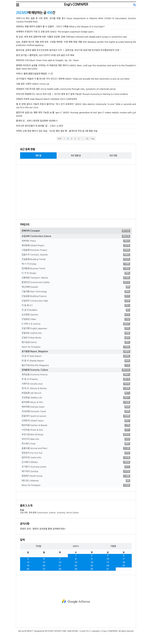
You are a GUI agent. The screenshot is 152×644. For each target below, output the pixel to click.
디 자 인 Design (76, 273)
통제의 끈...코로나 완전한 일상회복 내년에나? (37, 121)
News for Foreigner (76, 347)
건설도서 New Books (76, 338)
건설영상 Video (76, 319)
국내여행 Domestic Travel (76, 411)
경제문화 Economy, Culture (76, 370)
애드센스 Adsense (76, 481)
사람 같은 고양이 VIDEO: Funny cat (33, 84)
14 (60, 562)
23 (92, 566)
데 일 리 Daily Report (76, 356)
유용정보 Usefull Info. (76, 333)
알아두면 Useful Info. (76, 458)
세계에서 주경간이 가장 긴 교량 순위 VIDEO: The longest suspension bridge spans (55, 32)
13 (44, 562)
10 (108, 559)
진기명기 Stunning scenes (76, 467)
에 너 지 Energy (76, 264)
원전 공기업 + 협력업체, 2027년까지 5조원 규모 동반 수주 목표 (45, 55)
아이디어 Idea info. (76, 439)
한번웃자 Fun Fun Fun (76, 453)
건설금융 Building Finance (76, 296)
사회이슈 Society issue (76, 384)
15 (76, 562)
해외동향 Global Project (76, 246)
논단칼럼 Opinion (76, 315)
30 (92, 569)
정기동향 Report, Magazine (76, 352)
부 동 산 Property (76, 379)
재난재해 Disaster (76, 287)
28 (60, 569)
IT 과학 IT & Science (76, 324)
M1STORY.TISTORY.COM (55, 631)
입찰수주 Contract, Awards (76, 255)
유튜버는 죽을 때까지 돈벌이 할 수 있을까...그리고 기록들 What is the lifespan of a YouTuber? (60, 27)
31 (108, 569)
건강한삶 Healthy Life (76, 398)
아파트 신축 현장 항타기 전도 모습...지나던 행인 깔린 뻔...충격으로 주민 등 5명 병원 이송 (57, 131)
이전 (59, 139)
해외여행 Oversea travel (76, 407)
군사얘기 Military (76, 462)
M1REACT (29, 631)
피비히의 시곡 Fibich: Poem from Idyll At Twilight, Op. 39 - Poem (48, 60)
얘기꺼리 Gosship (76, 471)
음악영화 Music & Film (76, 402)
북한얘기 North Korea (76, 476)
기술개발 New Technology (76, 292)
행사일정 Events (76, 342)
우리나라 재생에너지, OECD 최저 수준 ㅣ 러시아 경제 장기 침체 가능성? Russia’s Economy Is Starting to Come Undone (72, 94)
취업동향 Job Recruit (76, 393)
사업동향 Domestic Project (76, 250)
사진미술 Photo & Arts (76, 430)
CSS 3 (88, 631)
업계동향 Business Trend (76, 269)
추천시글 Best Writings (76, 435)
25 (124, 566)
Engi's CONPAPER (76, 4)
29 (76, 569)
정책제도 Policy (76, 241)
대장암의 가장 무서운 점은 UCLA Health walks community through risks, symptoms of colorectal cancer (66, 89)
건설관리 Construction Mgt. (76, 301)
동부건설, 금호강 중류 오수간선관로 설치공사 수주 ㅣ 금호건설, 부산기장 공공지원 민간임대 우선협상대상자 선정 (68, 50)
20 (44, 566)
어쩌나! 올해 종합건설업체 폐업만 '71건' (35, 74)
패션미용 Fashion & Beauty (76, 425)
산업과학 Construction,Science (76, 236)
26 (28, 569)
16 (92, 562)
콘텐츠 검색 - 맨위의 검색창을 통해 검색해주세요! (43, 529)
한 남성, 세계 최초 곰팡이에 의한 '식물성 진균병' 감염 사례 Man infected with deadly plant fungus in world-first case (71, 37)
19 (28, 566)
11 (124, 559)
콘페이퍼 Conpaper (76, 231)
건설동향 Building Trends (76, 259)
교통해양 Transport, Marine (76, 278)
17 (108, 562)
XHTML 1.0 (76, 631)
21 (60, 566)
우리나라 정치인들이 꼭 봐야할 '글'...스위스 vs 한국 (40, 126)
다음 (93, 139)
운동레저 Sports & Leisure (76, 416)
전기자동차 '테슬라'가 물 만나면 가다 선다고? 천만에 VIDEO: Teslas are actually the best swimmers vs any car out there (73, 79)
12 (28, 562)
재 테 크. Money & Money (76, 388)
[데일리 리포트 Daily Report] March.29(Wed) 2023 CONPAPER (47, 99)
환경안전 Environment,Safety (76, 282)
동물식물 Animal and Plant (76, 448)
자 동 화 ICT (76, 305)
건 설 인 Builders (76, 310)
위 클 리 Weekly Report (76, 361)
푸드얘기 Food (76, 444)
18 (124, 562)
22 (76, 566)
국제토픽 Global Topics (76, 421)
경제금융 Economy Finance (76, 375)
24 (108, 566)
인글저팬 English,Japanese (76, 329)
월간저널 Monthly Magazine (76, 365)
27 (44, 569)
